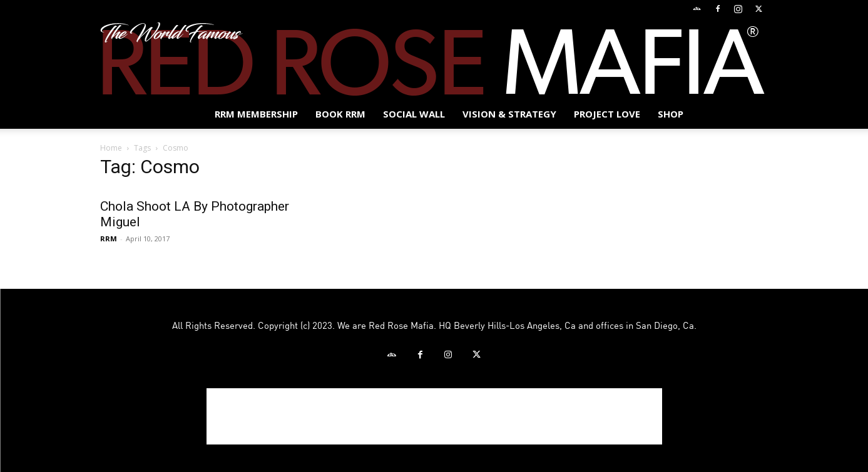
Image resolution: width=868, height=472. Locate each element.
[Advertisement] (434, 416)
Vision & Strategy (509, 114)
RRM (109, 239)
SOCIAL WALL (414, 114)
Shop (671, 114)
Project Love (607, 114)
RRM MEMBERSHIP (256, 114)
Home (111, 148)
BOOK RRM (340, 114)
